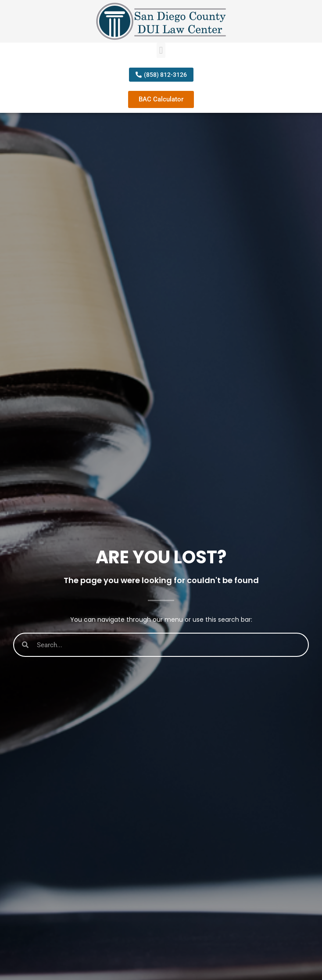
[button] (161, 50)
